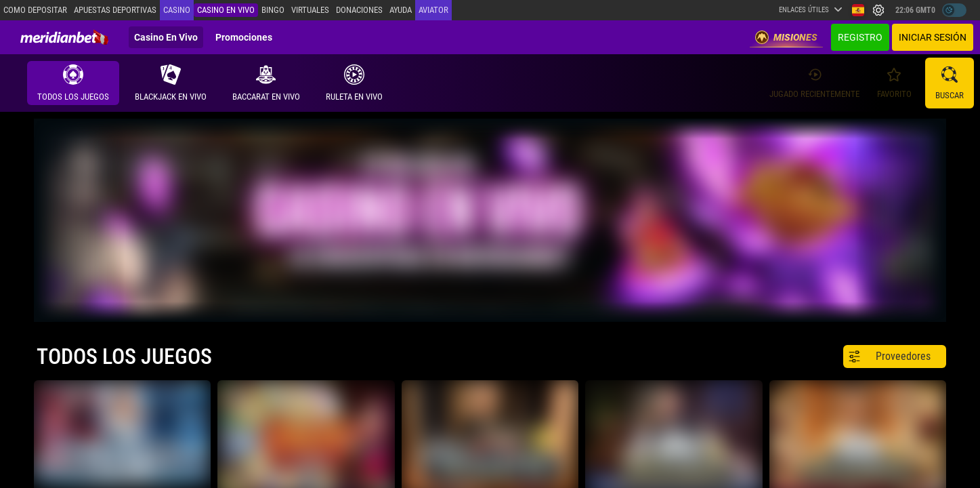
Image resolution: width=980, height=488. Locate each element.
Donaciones (359, 10)
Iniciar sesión (933, 37)
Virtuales (310, 10)
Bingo (273, 10)
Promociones (244, 37)
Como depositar (35, 10)
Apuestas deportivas (115, 10)
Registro (860, 37)
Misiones (786, 37)
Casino (177, 10)
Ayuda (401, 10)
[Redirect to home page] (64, 37)
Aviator (433, 10)
